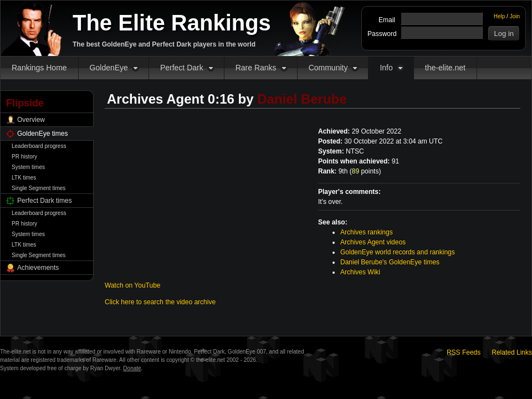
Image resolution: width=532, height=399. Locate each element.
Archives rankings (367, 232)
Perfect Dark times (45, 201)
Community (328, 68)
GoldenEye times (42, 134)
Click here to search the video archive (160, 302)
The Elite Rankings (172, 23)
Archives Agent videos (373, 242)
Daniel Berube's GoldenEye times (390, 262)
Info (386, 68)
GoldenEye (109, 68)
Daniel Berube (302, 99)
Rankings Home (39, 68)
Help (500, 16)
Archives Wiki (360, 272)
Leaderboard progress (39, 146)
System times (28, 167)
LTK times (24, 178)
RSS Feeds (464, 352)
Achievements (38, 268)
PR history (24, 157)
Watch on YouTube (133, 285)
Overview (31, 120)
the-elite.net (445, 68)
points (365, 171)
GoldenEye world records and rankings (398, 252)
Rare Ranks (256, 68)
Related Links (512, 352)
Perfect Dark (182, 68)
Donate (132, 368)
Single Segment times (39, 188)
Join (515, 16)
